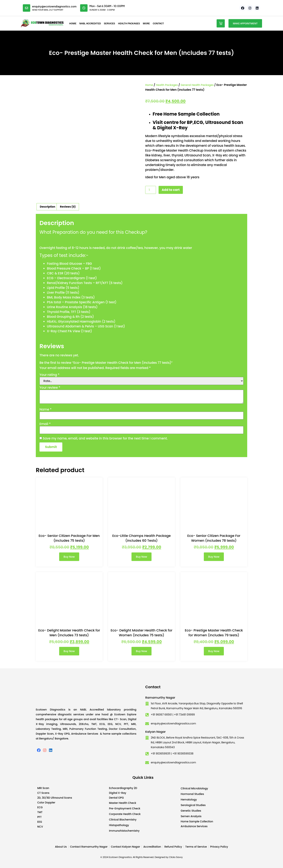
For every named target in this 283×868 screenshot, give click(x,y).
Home (73, 23)
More (146, 23)
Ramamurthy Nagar (160, 698)
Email (45, 424)
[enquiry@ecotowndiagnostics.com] (27, 8)
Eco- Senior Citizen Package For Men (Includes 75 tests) (69, 538)
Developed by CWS (245, 862)
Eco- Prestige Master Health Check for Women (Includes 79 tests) (214, 633)
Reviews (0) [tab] (68, 207)
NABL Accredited (90, 23)
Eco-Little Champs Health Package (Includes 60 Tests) (142, 538)
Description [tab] (48, 207)
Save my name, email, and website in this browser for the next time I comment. (105, 438)
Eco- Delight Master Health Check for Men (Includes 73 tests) (69, 633)
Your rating (50, 375)
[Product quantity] (151, 190)
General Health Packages (197, 85)
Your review (50, 388)
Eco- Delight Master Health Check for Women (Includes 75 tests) (142, 633)
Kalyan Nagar (155, 732)
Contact (158, 23)
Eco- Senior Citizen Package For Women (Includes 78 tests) (214, 538)
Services (110, 23)
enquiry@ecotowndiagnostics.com (54, 6)
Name (46, 410)
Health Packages (129, 23)
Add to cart (171, 190)
